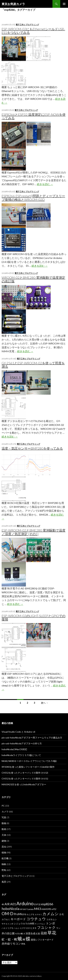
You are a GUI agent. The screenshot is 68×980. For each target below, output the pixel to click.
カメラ (5, 812)
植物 (4, 852)
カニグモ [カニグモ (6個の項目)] (30, 914)
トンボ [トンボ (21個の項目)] (50, 923)
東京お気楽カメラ (13, 4)
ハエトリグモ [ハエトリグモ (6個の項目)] (7, 928)
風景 (4, 882)
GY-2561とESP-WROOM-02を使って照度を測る (33, 365)
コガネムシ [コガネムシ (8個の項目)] (52, 919)
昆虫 (4, 847)
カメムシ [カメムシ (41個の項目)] (51, 914)
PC (3, 806)
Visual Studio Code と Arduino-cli (18, 732)
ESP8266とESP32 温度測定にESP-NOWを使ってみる (34, 116)
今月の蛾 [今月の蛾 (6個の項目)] (19, 934)
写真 (4, 817)
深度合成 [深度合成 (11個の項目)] (30, 933)
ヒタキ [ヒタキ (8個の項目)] (33, 928)
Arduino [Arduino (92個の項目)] (25, 903)
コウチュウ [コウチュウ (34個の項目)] (36, 919)
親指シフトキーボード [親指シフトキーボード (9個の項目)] (42, 940)
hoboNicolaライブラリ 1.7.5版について (21, 755)
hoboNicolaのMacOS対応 (14, 749)
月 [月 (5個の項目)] (24, 934)
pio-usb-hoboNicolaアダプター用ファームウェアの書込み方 (32, 738)
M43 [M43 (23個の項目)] (37, 909)
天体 (4, 835)
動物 (4, 823)
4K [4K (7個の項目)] (3, 904)
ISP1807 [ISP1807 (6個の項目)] (23, 909)
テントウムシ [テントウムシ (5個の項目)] (40, 924)
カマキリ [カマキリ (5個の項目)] (38, 914)
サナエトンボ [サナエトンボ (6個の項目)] (7, 924)
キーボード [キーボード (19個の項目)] (18, 919)
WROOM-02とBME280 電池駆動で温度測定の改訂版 (33, 279)
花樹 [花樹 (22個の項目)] (44, 933)
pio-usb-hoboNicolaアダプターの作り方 (22, 743)
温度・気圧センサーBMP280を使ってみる (32, 448)
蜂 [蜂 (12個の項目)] (24, 939)
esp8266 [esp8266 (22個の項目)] (47, 904)
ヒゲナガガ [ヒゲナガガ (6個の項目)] (25, 928)
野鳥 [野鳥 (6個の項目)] (23, 944)
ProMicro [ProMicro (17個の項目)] (20, 914)
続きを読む (45, 184)
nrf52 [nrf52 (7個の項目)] (54, 909)
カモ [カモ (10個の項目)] (62, 914)
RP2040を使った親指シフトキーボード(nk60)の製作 (28, 767)
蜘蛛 (4, 864)
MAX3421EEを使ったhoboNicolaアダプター (24, 784)
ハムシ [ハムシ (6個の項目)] (17, 928)
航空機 (5, 858)
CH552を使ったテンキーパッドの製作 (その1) (25, 779)
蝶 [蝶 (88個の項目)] (28, 939)
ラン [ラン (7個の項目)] (58, 928)
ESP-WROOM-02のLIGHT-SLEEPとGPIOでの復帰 (34, 618)
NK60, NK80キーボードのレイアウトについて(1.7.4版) (29, 761)
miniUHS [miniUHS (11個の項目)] (46, 909)
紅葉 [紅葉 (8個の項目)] (38, 934)
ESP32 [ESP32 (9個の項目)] (37, 904)
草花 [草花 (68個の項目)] (52, 933)
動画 (4, 829)
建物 (4, 841)
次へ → (45, 703)
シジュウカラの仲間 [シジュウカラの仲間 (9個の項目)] (24, 924)
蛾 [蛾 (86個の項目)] (20, 939)
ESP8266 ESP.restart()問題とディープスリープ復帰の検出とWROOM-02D (33, 198)
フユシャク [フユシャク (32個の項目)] (46, 927)
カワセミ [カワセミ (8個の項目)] (6, 919)
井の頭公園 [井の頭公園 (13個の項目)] (8, 933)
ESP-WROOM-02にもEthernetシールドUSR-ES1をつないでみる (33, 31)
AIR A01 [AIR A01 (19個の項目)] (10, 904)
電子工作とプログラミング (27, 25)
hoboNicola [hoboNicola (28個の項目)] (10, 909)
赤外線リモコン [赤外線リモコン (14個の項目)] (11, 944)
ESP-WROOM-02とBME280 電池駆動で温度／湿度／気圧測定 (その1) (34, 532)
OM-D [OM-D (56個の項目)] (7, 914)
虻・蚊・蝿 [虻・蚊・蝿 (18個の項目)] (9, 939)
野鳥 (4, 870)
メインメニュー (64, 4)
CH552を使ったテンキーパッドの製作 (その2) (25, 773)
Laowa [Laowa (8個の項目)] (30, 909)
